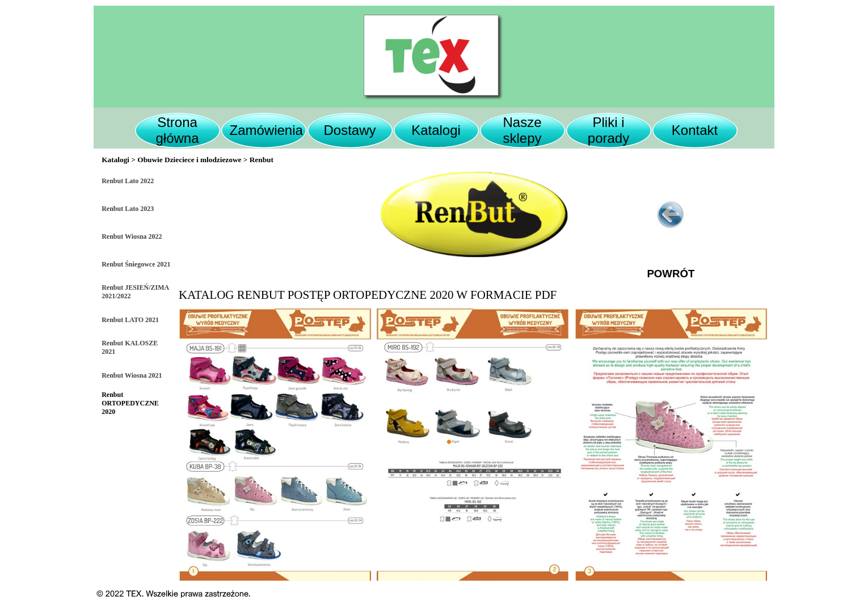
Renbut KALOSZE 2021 (130, 347)
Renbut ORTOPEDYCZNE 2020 (130, 403)
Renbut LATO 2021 (130, 320)
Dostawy (349, 130)
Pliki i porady (608, 130)
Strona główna (177, 130)
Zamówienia (266, 130)
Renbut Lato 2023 (128, 209)
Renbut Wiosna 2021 (132, 375)
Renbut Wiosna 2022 (132, 236)
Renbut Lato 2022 (128, 181)
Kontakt (695, 130)
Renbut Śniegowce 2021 (136, 264)
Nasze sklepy (522, 130)
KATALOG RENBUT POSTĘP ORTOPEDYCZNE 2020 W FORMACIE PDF (368, 295)
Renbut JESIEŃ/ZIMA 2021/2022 (135, 292)
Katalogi (436, 130)
